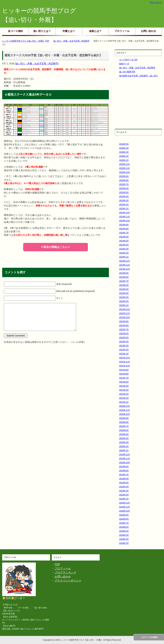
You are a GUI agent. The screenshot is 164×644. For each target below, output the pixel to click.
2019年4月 (124, 487)
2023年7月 (124, 281)
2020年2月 (124, 446)
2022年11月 (125, 313)
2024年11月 (125, 217)
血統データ (124, 64)
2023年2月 (124, 301)
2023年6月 (124, 285)
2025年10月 (125, 172)
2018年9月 (124, 515)
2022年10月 (125, 317)
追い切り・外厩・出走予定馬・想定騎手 (37, 63)
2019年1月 (124, 499)
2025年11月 (125, 168)
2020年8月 (124, 422)
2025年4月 (124, 197)
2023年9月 (124, 273)
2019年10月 (125, 463)
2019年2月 (124, 495)
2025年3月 (124, 201)
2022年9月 (124, 321)
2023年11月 (125, 265)
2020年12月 (125, 406)
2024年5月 (124, 241)
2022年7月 (124, 330)
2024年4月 (124, 245)
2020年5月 (124, 434)
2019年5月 (124, 483)
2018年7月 (124, 523)
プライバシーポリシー (68, 581)
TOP (57, 564)
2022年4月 (124, 342)
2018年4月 (124, 535)
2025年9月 (124, 176)
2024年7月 (124, 233)
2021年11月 (125, 362)
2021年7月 (124, 378)
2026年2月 (124, 156)
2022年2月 (124, 350)
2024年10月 (125, 221)
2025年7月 (124, 184)
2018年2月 (124, 543)
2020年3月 (124, 442)
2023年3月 (124, 297)
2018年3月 (124, 539)
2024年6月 (124, 237)
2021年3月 (124, 394)
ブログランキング (65, 573)
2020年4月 (124, 438)
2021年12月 (125, 358)
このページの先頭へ (150, 637)
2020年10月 (125, 414)
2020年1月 (124, 450)
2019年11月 (125, 459)
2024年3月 (124, 249)
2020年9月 (124, 418)
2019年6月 (124, 479)
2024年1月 (124, 257)
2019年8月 (124, 471)
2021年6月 (124, 382)
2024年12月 (125, 213)
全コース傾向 (15, 31)
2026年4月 (124, 148)
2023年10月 (125, 269)
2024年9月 (124, 225)
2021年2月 (124, 398)
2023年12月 (125, 261)
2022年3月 (124, 346)
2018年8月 (124, 519)
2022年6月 (124, 334)
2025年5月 (124, 192)
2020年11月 (125, 410)
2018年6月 (124, 527)
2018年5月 (124, 531)
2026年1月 (124, 160)
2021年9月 (124, 370)
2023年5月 (124, 289)
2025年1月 (124, 209)
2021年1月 (124, 402)
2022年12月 (125, 309)
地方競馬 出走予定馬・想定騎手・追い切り (139, 76)
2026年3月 (124, 152)
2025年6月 (124, 188)
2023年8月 (124, 277)
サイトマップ (156, 2)
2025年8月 (124, 180)
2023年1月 (124, 305)
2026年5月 (124, 144)
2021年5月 (124, 386)
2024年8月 (124, 229)
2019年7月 (124, 475)
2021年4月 (124, 390)
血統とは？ (95, 31)
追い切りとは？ (42, 31)
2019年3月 (124, 491)
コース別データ (128, 60)
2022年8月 (124, 326)
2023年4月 (124, 293)
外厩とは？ (69, 31)
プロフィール (122, 31)
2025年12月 (125, 164)
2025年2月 (124, 205)
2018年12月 (125, 503)
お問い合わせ (149, 31)
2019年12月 (125, 455)
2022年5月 (124, 338)
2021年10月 (125, 366)
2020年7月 (124, 426)
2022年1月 (124, 354)
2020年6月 (124, 430)
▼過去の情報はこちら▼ (55, 247)
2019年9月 (124, 467)
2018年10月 (125, 511)
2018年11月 (125, 507)
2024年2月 (124, 253)
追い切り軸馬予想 (127, 72)
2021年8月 (124, 374)
